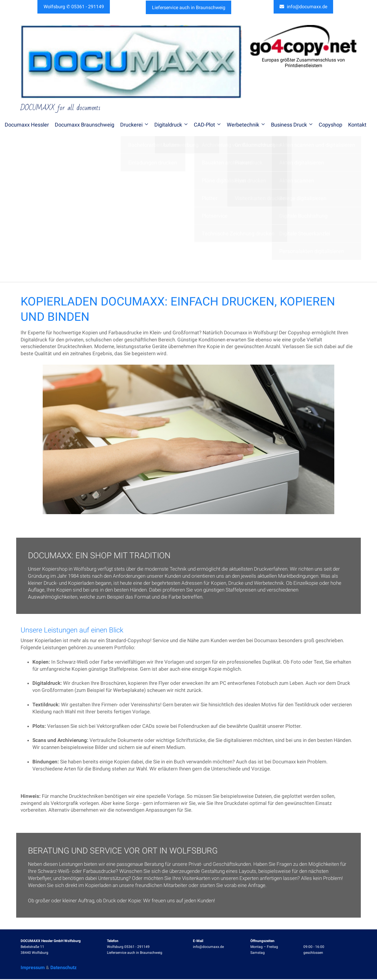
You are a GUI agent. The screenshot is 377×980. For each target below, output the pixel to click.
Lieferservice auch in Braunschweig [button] (189, 7)
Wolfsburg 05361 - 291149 (128, 948)
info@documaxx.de (208, 948)
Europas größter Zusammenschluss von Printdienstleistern (303, 64)
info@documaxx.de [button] (303, 7)
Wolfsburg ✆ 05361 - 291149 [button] (74, 7)
